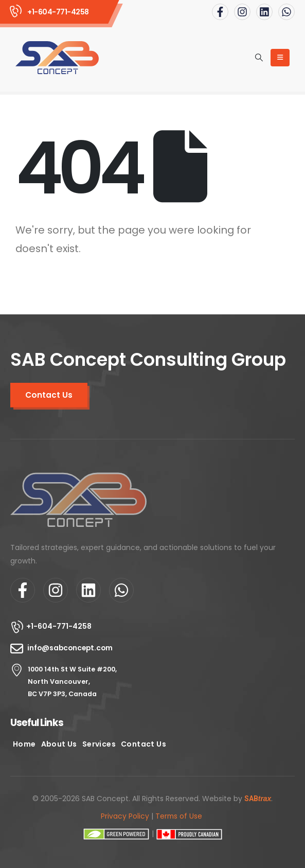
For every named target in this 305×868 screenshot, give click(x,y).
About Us (59, 744)
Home (24, 744)
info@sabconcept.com (70, 648)
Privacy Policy (125, 816)
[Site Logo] (57, 58)
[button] (259, 58)
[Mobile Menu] (280, 58)
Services (99, 744)
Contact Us (143, 744)
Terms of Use (179, 816)
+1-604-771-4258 (59, 626)
